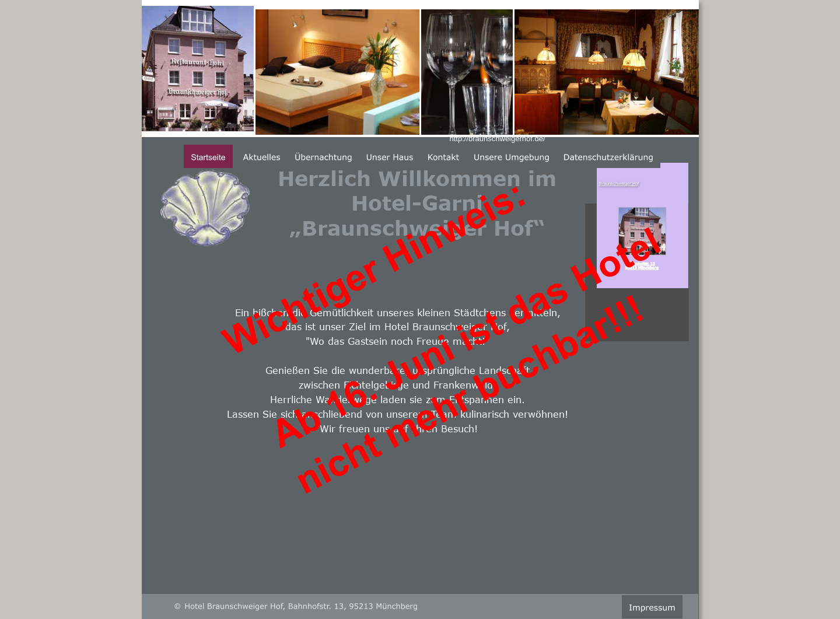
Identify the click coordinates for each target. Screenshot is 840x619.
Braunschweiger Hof (619, 183)
